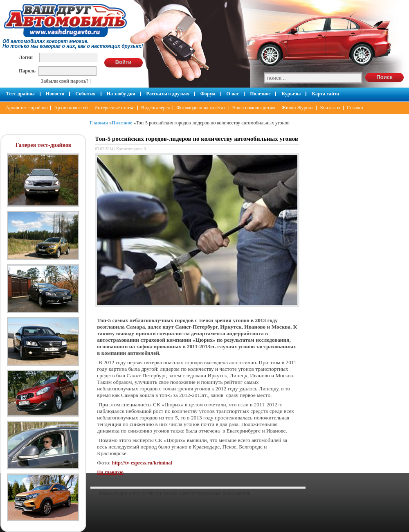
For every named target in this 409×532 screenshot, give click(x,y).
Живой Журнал (297, 108)
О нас (233, 94)
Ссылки (355, 108)
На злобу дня (121, 94)
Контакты (330, 108)
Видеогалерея (155, 108)
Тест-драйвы (20, 94)
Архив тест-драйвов (27, 108)
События (85, 94)
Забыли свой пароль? (65, 81)
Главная (99, 123)
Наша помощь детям (254, 108)
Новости (55, 94)
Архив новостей (71, 108)
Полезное (260, 94)
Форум (208, 94)
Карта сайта (325, 94)
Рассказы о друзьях (168, 94)
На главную (110, 472)
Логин (26, 57)
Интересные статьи (115, 108)
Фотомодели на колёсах (201, 108)
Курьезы (291, 94)
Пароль (27, 71)
